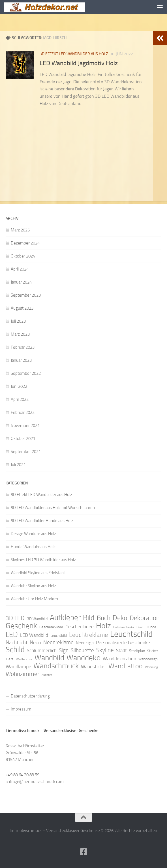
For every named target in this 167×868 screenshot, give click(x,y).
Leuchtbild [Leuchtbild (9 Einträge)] (59, 636)
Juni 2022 (19, 386)
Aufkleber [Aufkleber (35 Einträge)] (65, 618)
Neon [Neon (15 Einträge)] (35, 643)
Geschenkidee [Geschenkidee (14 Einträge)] (80, 627)
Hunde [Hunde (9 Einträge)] (151, 627)
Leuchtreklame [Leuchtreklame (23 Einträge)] (88, 635)
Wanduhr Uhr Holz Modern (34, 599)
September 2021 (26, 452)
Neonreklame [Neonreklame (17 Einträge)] (58, 642)
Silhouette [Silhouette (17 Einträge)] (82, 650)
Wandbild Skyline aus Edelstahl (38, 573)
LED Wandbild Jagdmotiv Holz (79, 63)
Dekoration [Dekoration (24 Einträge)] (145, 618)
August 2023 (22, 308)
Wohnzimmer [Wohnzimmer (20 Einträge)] (23, 674)
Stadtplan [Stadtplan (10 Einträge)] (137, 651)
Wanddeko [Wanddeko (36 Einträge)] (83, 658)
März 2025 (20, 230)
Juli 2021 (18, 465)
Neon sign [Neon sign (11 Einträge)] (85, 643)
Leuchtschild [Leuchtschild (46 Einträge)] (131, 634)
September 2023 (26, 295)
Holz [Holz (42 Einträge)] (103, 626)
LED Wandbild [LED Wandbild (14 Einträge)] (34, 635)
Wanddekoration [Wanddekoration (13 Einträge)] (119, 659)
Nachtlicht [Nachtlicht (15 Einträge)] (17, 643)
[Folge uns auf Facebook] (83, 852)
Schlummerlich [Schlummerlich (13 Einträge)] (42, 650)
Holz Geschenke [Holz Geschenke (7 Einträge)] (124, 627)
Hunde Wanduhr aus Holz (33, 547)
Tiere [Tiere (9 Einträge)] (10, 659)
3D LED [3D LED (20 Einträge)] (15, 618)
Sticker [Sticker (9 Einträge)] (153, 651)
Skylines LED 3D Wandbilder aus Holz (43, 560)
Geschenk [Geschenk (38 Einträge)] (21, 626)
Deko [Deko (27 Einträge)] (120, 618)
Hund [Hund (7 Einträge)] (140, 627)
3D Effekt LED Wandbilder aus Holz (74, 54)
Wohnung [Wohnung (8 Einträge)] (151, 667)
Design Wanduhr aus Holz (33, 534)
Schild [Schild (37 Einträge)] (15, 650)
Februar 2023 (23, 347)
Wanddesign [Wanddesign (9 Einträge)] (148, 659)
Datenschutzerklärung (30, 696)
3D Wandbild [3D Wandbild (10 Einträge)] (37, 619)
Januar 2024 (21, 282)
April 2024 (20, 269)
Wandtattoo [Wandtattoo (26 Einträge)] (126, 666)
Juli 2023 (18, 321)
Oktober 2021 (23, 439)
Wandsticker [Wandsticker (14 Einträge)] (94, 667)
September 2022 (26, 373)
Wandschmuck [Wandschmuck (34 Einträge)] (56, 666)
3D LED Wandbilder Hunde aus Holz (42, 521)
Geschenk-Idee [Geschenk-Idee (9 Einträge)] (51, 627)
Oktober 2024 (23, 256)
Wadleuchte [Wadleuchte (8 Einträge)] (24, 659)
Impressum (21, 709)
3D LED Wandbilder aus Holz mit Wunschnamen (53, 508)
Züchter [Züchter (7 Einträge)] (47, 675)
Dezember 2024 (25, 243)
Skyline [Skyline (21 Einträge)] (105, 650)
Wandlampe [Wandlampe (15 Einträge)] (18, 667)
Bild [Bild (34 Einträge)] (89, 618)
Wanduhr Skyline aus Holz (33, 586)
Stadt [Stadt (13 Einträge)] (121, 650)
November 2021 (25, 426)
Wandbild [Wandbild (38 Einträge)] (49, 658)
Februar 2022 (23, 412)
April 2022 (20, 399)
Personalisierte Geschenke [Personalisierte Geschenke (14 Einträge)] (123, 643)
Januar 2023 (21, 360)
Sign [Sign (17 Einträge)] (64, 650)
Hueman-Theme (115, 839)
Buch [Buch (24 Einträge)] (104, 618)
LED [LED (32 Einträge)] (12, 635)
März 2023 (20, 334)
